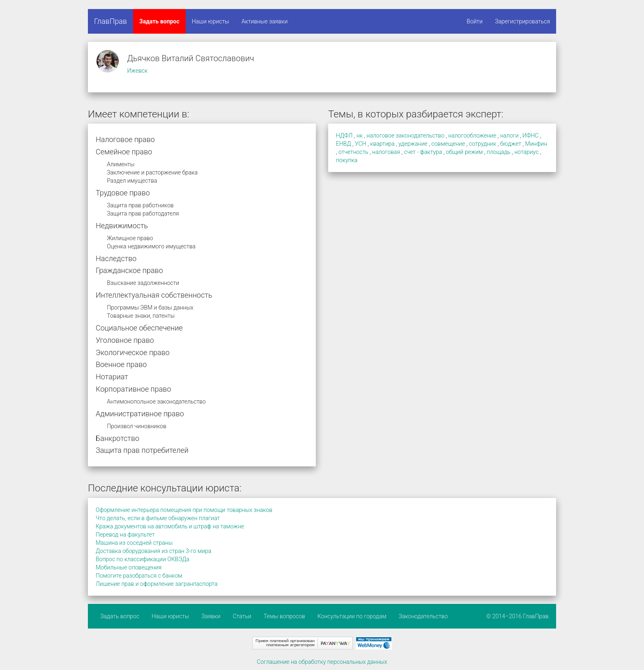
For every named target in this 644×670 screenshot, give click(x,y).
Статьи (242, 616)
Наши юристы (210, 21)
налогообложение (473, 135)
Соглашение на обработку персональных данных (322, 662)
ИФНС (530, 135)
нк (360, 135)
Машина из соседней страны (134, 543)
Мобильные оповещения (129, 567)
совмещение (448, 144)
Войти (475, 21)
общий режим (465, 152)
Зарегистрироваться (522, 21)
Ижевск (137, 71)
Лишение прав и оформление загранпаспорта (157, 584)
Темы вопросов (284, 616)
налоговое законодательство (406, 135)
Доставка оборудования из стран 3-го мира (153, 551)
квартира (382, 144)
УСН (361, 144)
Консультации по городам (352, 616)
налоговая (386, 152)
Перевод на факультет (125, 535)
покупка (347, 160)
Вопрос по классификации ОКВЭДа (143, 559)
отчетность (353, 152)
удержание (413, 144)
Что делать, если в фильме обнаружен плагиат (158, 518)
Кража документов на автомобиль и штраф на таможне (170, 526)
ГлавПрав (110, 21)
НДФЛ (344, 135)
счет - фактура (423, 152)
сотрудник (483, 144)
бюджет (511, 144)
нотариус (526, 152)
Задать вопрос (159, 21)
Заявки (211, 616)
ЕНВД (344, 144)
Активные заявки (265, 21)
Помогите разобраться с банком (139, 576)
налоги (509, 135)
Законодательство (423, 616)
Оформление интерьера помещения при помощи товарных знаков (184, 510)
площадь (499, 152)
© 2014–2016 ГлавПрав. (518, 616)
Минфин (536, 144)
